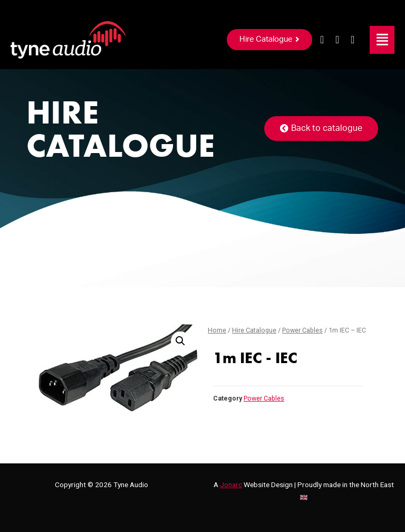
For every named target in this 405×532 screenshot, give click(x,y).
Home (217, 330)
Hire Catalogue (254, 330)
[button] (269, 40)
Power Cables (302, 330)
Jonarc (231, 484)
